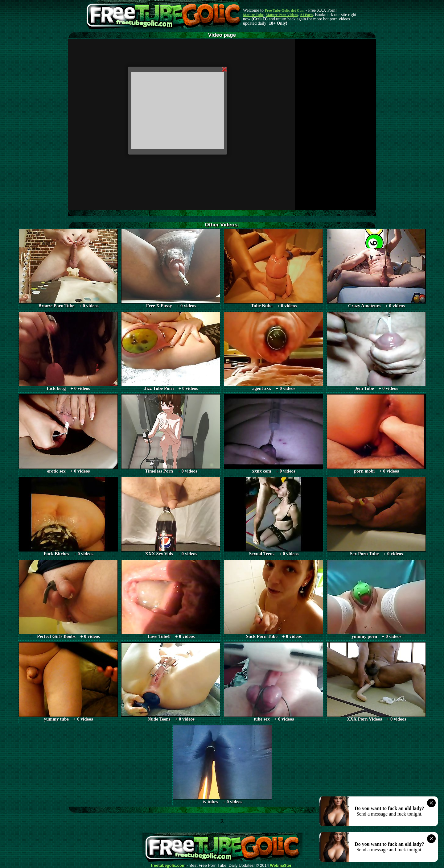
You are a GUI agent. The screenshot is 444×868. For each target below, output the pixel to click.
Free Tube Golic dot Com (284, 10)
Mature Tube (253, 15)
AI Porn (306, 15)
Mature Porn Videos (282, 15)
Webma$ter (281, 866)
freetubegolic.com (168, 866)
